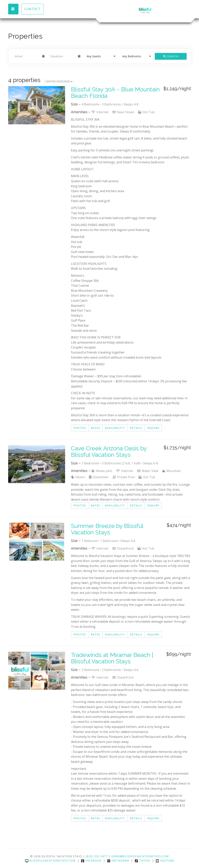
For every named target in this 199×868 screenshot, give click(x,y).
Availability (115, 428)
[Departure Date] (62, 56)
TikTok (142, 860)
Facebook (91, 860)
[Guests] (100, 56)
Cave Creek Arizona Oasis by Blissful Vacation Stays (109, 452)
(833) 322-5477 (97, 856)
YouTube (165, 860)
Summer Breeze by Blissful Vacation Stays (107, 529)
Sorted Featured (59, 81)
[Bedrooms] (135, 56)
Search (171, 56)
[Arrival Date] (27, 56)
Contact (32, 9)
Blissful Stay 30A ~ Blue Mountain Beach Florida (115, 93)
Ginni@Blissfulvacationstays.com (140, 856)
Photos (80, 428)
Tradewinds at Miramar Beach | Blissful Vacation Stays (112, 658)
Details (136, 428)
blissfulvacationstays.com (50, 860)
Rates (95, 428)
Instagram (118, 860)
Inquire (153, 428)
